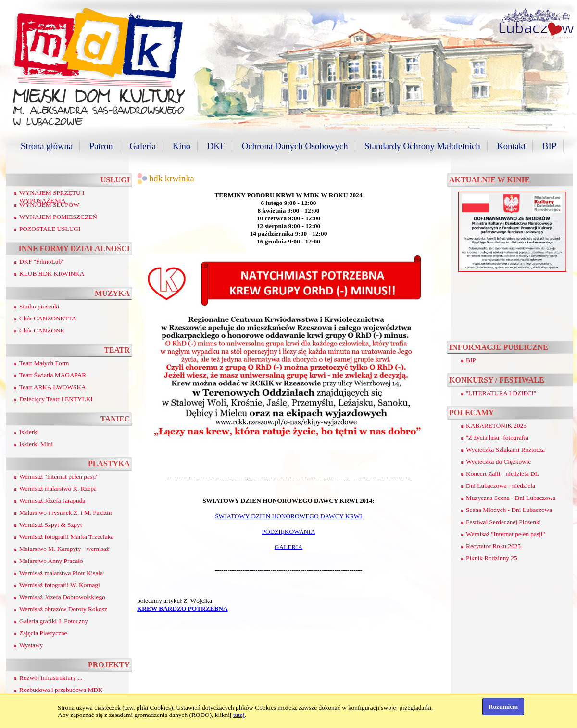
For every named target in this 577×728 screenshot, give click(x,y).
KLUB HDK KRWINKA (52, 274)
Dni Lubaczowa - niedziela (501, 486)
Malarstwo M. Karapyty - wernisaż (64, 549)
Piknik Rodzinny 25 (492, 558)
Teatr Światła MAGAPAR (53, 375)
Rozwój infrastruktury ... (51, 678)
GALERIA (289, 547)
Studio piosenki (39, 306)
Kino (182, 146)
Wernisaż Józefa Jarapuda (52, 501)
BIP (549, 146)
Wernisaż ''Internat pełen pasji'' (59, 477)
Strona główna (47, 146)
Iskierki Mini (36, 444)
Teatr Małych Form (44, 363)
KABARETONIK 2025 (496, 426)
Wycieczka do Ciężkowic (498, 462)
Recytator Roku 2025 (493, 546)
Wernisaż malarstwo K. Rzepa (58, 489)
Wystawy (31, 645)
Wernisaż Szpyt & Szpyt (50, 525)
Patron (101, 146)
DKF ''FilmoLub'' (42, 262)
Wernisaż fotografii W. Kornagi (60, 585)
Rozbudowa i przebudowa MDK (61, 690)
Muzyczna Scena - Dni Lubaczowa (511, 498)
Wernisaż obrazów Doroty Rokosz (63, 609)
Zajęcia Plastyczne (43, 633)
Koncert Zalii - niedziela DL (502, 474)
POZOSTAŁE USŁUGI (50, 229)
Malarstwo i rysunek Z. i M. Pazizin (65, 513)
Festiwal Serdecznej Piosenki (503, 522)
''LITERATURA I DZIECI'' (501, 393)
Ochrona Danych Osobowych (295, 146)
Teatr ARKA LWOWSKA (53, 387)
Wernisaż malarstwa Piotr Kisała (61, 573)
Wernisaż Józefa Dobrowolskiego (62, 597)
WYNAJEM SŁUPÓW (49, 205)
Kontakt (511, 146)
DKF (216, 146)
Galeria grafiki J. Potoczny (54, 621)
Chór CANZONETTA (48, 318)
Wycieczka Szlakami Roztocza (505, 450)
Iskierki (29, 432)
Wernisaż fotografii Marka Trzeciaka (66, 537)
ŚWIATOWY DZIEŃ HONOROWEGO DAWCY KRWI (288, 516)
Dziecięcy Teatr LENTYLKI (56, 399)
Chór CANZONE (42, 330)
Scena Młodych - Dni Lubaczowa (509, 510)
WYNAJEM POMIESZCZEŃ (58, 217)
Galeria (143, 146)
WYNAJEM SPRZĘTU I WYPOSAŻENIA (52, 197)
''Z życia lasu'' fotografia (497, 438)
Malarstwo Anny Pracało (51, 561)
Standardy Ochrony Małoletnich (422, 146)
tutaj (239, 715)
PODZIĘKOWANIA (288, 531)
